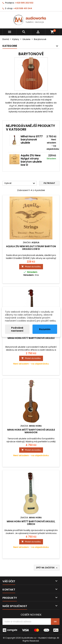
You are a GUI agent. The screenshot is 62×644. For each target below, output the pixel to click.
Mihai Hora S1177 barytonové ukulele (32, 140)
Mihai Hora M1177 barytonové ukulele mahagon (31, 431)
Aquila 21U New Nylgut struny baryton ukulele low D (31, 160)
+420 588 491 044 (23, 8)
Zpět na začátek (47, 568)
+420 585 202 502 (24, 3)
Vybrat (20, 183)
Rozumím (45, 329)
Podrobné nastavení (17, 329)
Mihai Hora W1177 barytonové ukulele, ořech (31, 523)
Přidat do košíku (31, 267)
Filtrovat (49, 183)
